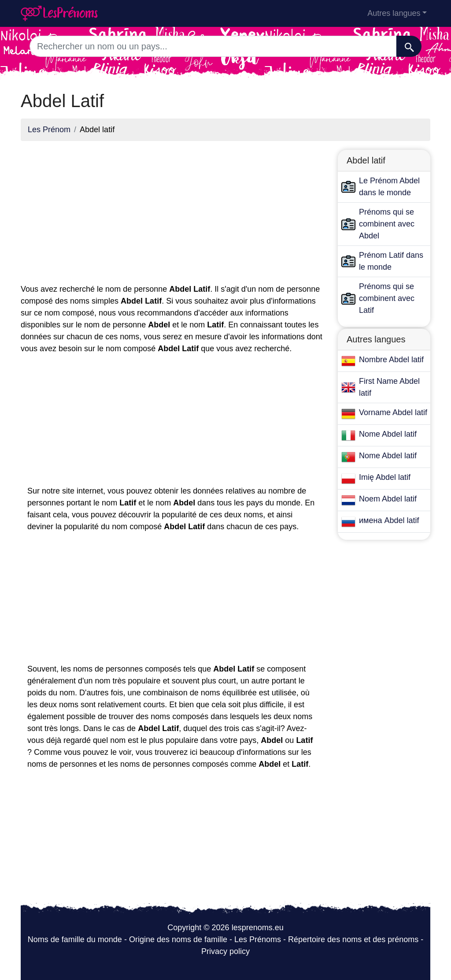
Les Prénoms (258, 939)
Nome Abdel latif (388, 434)
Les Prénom (49, 130)
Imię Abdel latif (385, 477)
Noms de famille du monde (75, 939)
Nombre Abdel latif (391, 360)
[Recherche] (409, 46)
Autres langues (394, 13)
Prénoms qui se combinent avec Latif (387, 298)
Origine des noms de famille (178, 939)
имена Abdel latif (389, 520)
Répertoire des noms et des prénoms (353, 939)
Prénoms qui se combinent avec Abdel (387, 224)
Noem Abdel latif (388, 499)
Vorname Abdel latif (393, 412)
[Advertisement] (173, 210)
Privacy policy (225, 951)
